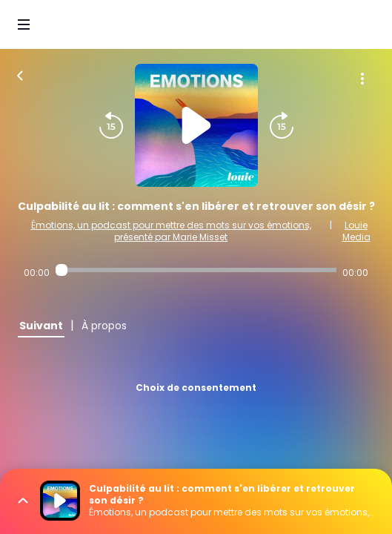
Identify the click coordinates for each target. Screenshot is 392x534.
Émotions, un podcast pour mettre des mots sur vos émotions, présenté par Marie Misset (171, 231)
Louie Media (356, 231)
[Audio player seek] (196, 270)
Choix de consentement (196, 388)
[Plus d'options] (362, 79)
